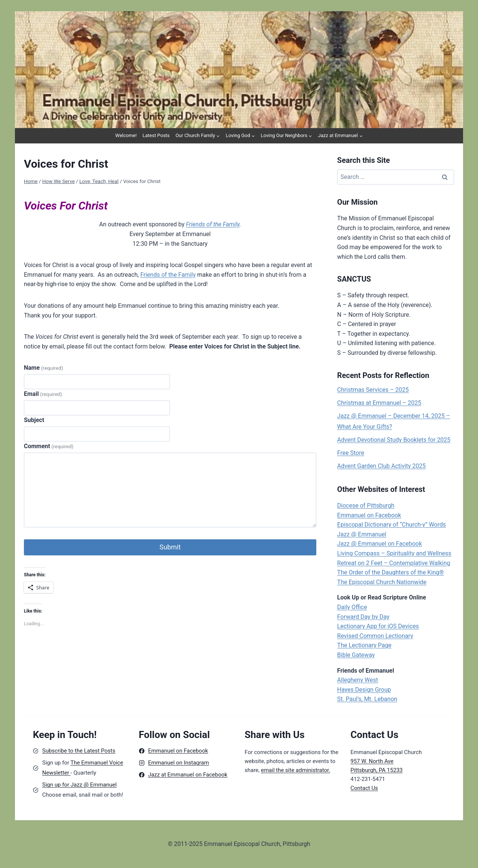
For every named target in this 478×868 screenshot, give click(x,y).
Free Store (351, 453)
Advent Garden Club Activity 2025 (381, 466)
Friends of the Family (213, 224)
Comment (49, 446)
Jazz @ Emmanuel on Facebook (380, 544)
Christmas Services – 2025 (373, 390)
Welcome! (126, 135)
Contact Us (364, 788)
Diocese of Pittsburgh (366, 506)
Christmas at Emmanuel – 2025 (379, 403)
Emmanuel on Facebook (369, 515)
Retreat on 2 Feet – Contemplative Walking (394, 563)
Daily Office (352, 607)
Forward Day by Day (363, 617)
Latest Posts (156, 135)
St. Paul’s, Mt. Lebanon (367, 699)
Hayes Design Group (364, 690)
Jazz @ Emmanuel (362, 534)
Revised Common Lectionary (375, 636)
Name (44, 368)
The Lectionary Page (364, 645)
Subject (34, 420)
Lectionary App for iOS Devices (378, 626)
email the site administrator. (296, 770)
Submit (170, 547)
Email (43, 394)
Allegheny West (358, 680)
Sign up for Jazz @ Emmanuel (79, 785)
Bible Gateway (356, 655)
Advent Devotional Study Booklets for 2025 (394, 440)
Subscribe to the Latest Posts (79, 751)
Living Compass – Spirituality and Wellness (394, 553)
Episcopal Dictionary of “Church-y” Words (392, 525)
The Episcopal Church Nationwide (382, 582)
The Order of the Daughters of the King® (391, 572)
